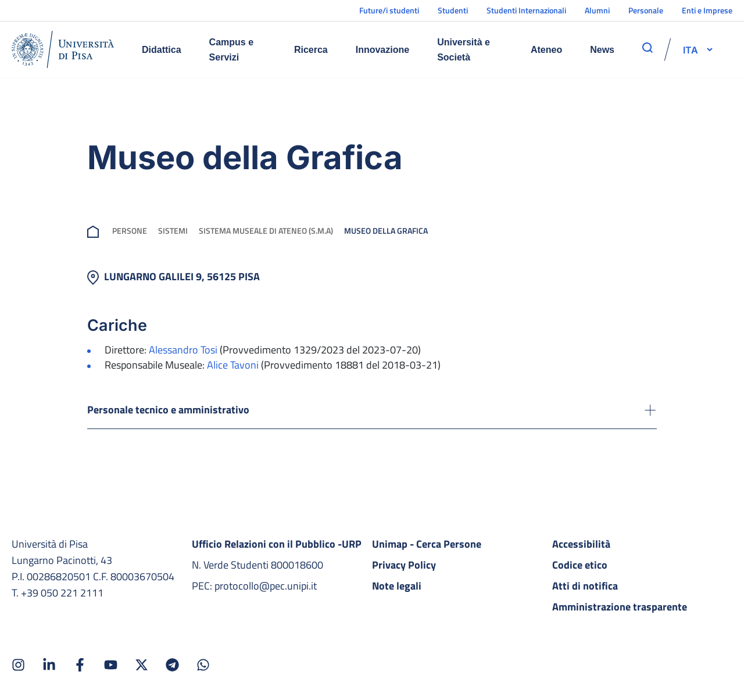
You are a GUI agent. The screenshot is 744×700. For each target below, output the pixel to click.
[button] (691, 49)
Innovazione (382, 50)
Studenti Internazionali (526, 10)
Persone (130, 231)
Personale (646, 10)
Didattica (162, 50)
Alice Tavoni (233, 365)
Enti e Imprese (707, 10)
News (602, 50)
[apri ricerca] (648, 48)
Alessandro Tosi (183, 350)
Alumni (597, 10)
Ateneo (546, 50)
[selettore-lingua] (691, 49)
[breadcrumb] (95, 231)
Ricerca (311, 50)
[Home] (63, 49)
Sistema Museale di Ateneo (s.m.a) (266, 231)
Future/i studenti (389, 10)
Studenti (453, 10)
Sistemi (173, 231)
